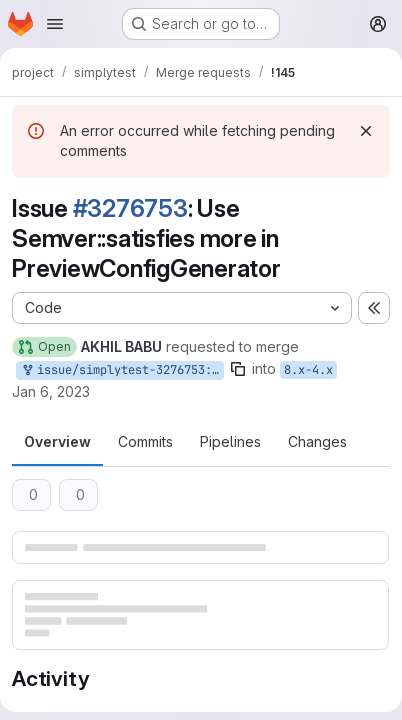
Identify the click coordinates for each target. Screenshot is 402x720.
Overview (57, 441)
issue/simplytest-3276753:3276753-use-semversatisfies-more (122, 370)
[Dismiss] (366, 131)
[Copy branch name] (238, 369)
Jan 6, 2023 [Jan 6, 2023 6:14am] (51, 391)
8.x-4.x (308, 370)
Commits (145, 441)
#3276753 (130, 208)
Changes (317, 441)
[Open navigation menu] (55, 24)
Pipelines (230, 441)
